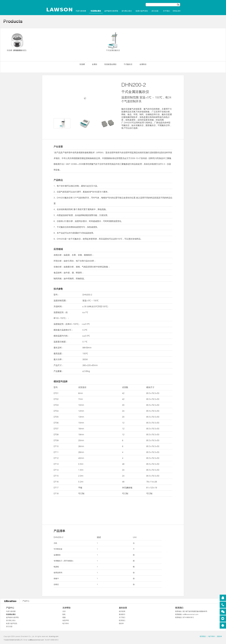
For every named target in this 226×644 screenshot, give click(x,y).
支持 (64, 611)
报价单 (121, 623)
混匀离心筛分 (127, 11)
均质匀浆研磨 (81, 11)
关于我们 (166, 11)
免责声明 (66, 620)
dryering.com (54, 636)
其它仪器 (155, 11)
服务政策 (123, 608)
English (177, 11)
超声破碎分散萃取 (111, 11)
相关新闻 (122, 611)
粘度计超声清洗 (142, 11)
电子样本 (66, 623)
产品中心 (10, 608)
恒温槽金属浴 (96, 11)
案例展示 (122, 614)
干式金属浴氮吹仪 (113, 42)
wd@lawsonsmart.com (190, 614)
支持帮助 (66, 608)
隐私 (64, 614)
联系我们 (122, 620)
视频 (64, 617)
